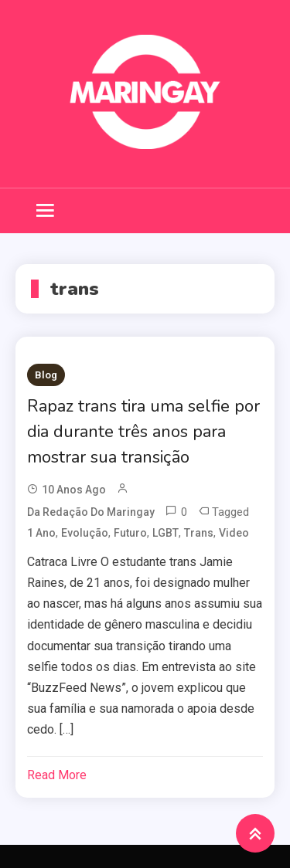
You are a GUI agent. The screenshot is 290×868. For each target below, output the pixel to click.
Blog (46, 375)
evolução (85, 533)
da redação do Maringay (91, 512)
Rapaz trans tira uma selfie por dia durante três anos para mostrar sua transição (143, 432)
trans (199, 533)
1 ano (41, 533)
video (234, 533)
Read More (57, 775)
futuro (130, 533)
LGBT (165, 533)
